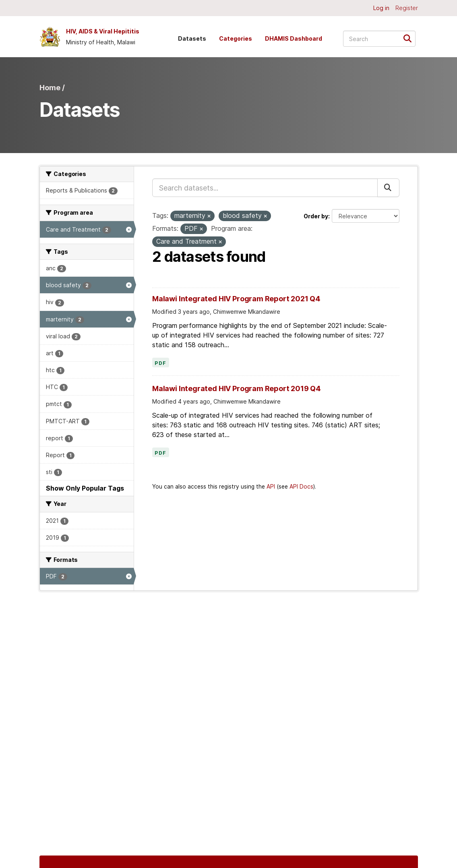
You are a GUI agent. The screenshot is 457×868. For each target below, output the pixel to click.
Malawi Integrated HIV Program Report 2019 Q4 (237, 388)
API (271, 487)
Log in (381, 8)
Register (407, 8)
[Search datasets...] (379, 39)
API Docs (301, 487)
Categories (236, 38)
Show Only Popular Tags (85, 488)
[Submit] (410, 38)
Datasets (192, 38)
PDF (161, 363)
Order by (316, 216)
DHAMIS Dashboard (294, 38)
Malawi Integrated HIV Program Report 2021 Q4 (236, 299)
